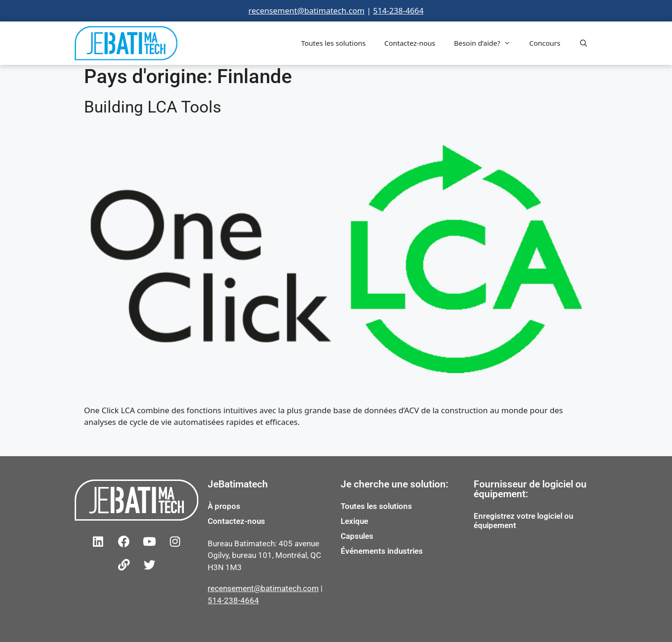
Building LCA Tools (153, 107)
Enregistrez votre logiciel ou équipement (523, 521)
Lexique (354, 521)
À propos (224, 506)
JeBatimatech (238, 484)
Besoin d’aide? (487, 43)
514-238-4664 (398, 11)
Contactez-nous (409, 43)
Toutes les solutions (333, 43)
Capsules (357, 536)
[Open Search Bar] (584, 43)
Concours (545, 43)
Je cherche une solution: (395, 484)
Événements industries (382, 551)
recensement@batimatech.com (306, 11)
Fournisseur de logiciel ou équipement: (530, 489)
